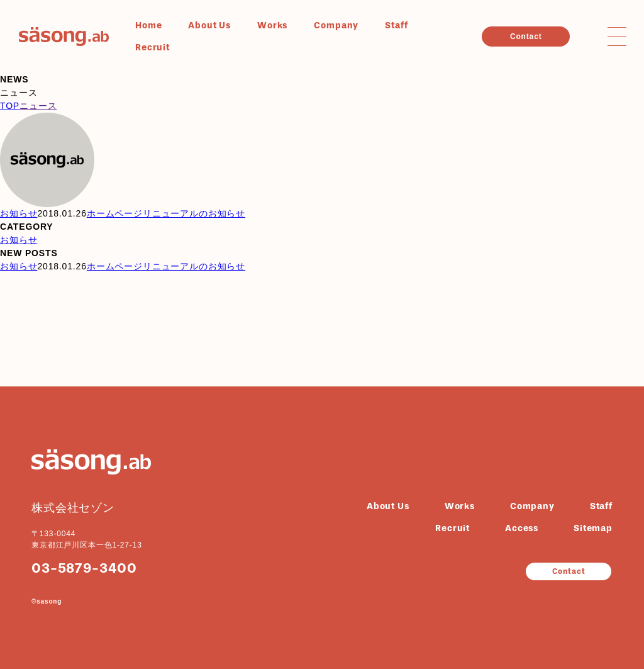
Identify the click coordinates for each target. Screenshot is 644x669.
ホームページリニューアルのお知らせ (166, 213)
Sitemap (593, 528)
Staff (396, 25)
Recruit (153, 48)
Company (336, 25)
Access (522, 528)
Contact (526, 37)
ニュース (38, 106)
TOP (10, 106)
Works (272, 25)
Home (148, 25)
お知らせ (19, 213)
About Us (209, 25)
